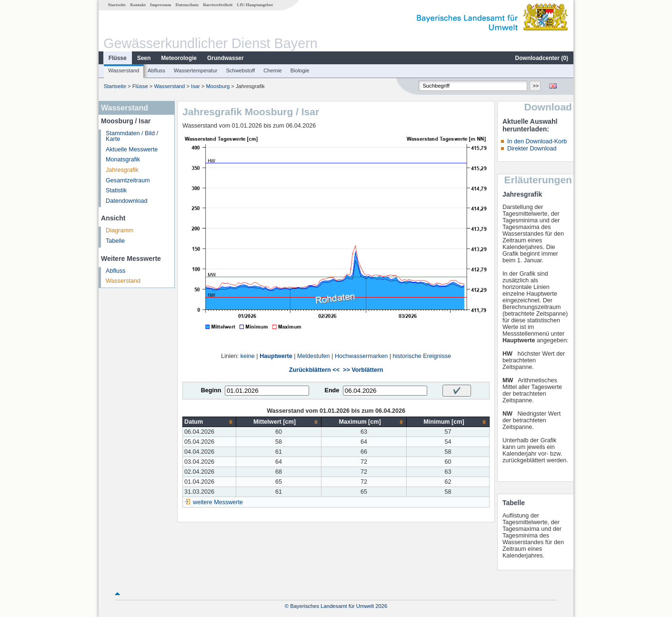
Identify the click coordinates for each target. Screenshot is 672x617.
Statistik (116, 190)
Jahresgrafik (122, 170)
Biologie (300, 70)
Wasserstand (124, 70)
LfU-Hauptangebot (255, 5)
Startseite (117, 5)
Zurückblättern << (314, 370)
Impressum (160, 5)
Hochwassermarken (361, 356)
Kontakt (138, 5)
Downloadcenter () (542, 58)
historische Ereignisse (422, 356)
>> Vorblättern (363, 370)
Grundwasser (226, 58)
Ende (332, 390)
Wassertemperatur (196, 70)
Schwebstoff (240, 70)
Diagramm (120, 230)
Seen (144, 58)
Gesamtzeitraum (128, 180)
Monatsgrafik (123, 159)
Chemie (273, 70)
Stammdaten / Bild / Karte (132, 136)
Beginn (211, 390)
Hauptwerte (276, 356)
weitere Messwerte (218, 502)
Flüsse (118, 58)
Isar (196, 86)
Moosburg (218, 86)
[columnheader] (210, 422)
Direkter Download (532, 149)
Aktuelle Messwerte (132, 149)
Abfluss (156, 70)
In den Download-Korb (537, 141)
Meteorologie (179, 58)
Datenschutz (187, 5)
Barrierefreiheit (218, 5)
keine (248, 356)
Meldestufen (314, 356)
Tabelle (115, 241)
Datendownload (127, 201)
